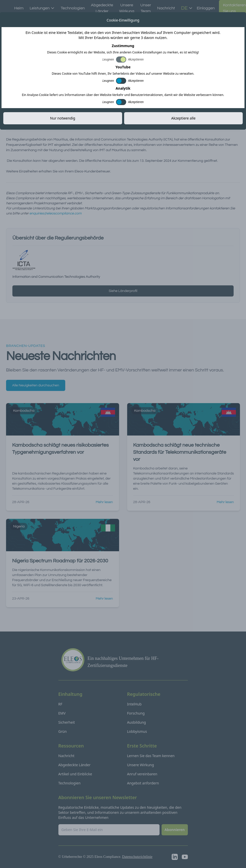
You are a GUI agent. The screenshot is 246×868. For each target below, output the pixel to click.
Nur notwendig (63, 118)
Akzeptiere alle (183, 118)
